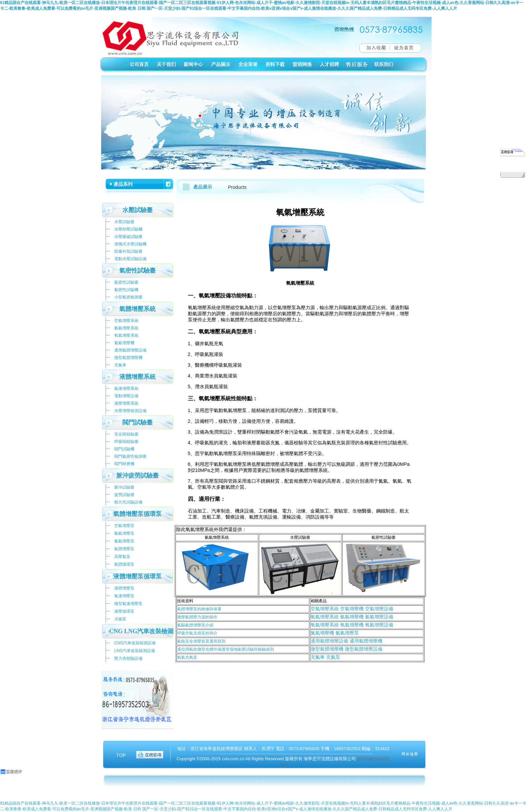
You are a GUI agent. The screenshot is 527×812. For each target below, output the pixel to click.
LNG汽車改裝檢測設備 (135, 651)
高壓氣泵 (122, 557)
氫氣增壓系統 (325, 617)
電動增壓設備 (126, 396)
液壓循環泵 (124, 611)
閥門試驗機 (124, 449)
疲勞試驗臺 (124, 495)
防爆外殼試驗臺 (128, 251)
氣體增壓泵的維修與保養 (199, 609)
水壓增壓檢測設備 (130, 411)
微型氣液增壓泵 (128, 604)
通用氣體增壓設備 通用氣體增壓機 (347, 641)
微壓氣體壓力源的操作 (197, 617)
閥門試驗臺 (137, 422)
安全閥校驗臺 (126, 434)
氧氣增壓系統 (126, 335)
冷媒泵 (120, 619)
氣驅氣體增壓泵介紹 (195, 625)
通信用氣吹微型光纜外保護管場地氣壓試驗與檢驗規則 (226, 649)
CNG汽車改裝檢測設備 (135, 643)
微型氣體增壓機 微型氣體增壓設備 (347, 649)
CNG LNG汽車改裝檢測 (141, 631)
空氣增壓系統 (325, 609)
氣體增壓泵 (124, 549)
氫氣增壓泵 (124, 533)
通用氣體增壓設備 (130, 350)
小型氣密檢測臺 (128, 297)
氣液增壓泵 (124, 596)
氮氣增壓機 (124, 343)
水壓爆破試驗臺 (128, 237)
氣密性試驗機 (126, 290)
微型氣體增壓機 (128, 358)
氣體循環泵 (124, 564)
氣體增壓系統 (137, 309)
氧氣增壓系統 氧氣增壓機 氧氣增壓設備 (352, 625)
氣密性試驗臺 (137, 271)
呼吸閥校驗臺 (126, 442)
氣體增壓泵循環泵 (137, 514)
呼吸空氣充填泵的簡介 (197, 633)
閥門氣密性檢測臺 (130, 456)
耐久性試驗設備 (128, 502)
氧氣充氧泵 (187, 657)
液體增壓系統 (137, 377)
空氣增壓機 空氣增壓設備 (366, 609)
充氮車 (120, 365)
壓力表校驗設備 (128, 658)
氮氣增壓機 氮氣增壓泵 (335, 633)
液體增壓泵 (124, 588)
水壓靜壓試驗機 (128, 229)
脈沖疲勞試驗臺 (137, 476)
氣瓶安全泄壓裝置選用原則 (201, 641)
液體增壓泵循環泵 (137, 576)
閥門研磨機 (124, 464)
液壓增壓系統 (126, 403)
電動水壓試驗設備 (130, 259)
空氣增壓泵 (124, 526)
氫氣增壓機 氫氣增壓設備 (366, 617)
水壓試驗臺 (137, 210)
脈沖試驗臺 (124, 487)
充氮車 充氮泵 (325, 657)
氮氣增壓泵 (124, 541)
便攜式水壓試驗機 (130, 244)
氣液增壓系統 (126, 389)
